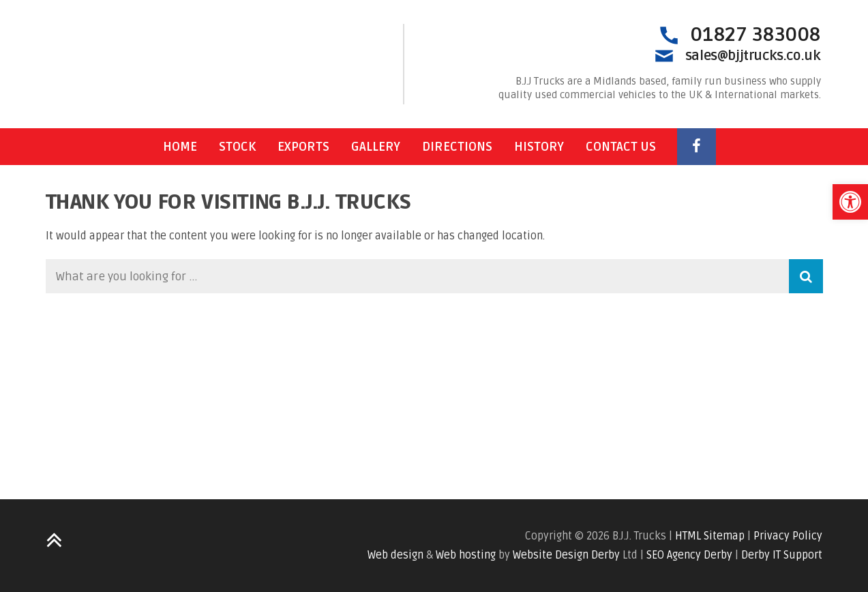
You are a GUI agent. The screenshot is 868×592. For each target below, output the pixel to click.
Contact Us (621, 147)
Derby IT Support (782, 555)
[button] (850, 202)
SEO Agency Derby (689, 555)
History (539, 147)
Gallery (376, 147)
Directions (457, 147)
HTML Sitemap (710, 536)
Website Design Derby (566, 555)
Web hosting (466, 555)
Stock (237, 147)
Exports (303, 147)
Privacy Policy (788, 536)
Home (180, 147)
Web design (395, 555)
